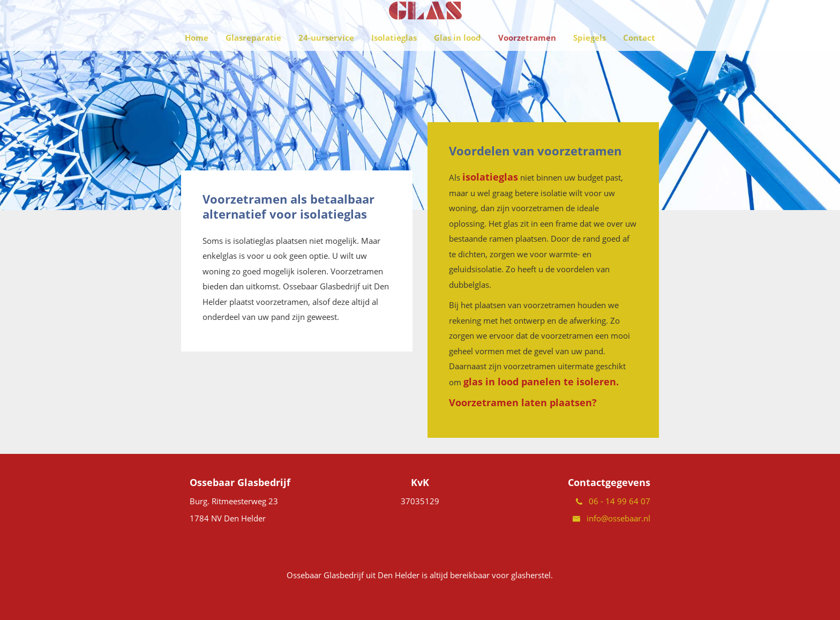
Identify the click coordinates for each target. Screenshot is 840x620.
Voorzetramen (527, 64)
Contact (639, 64)
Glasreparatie (253, 64)
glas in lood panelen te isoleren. (541, 382)
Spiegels (590, 64)
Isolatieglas (394, 64)
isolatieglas (490, 177)
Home (197, 64)
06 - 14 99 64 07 (613, 501)
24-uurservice (326, 64)
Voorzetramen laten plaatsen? (523, 402)
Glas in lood (457, 64)
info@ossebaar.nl (612, 518)
